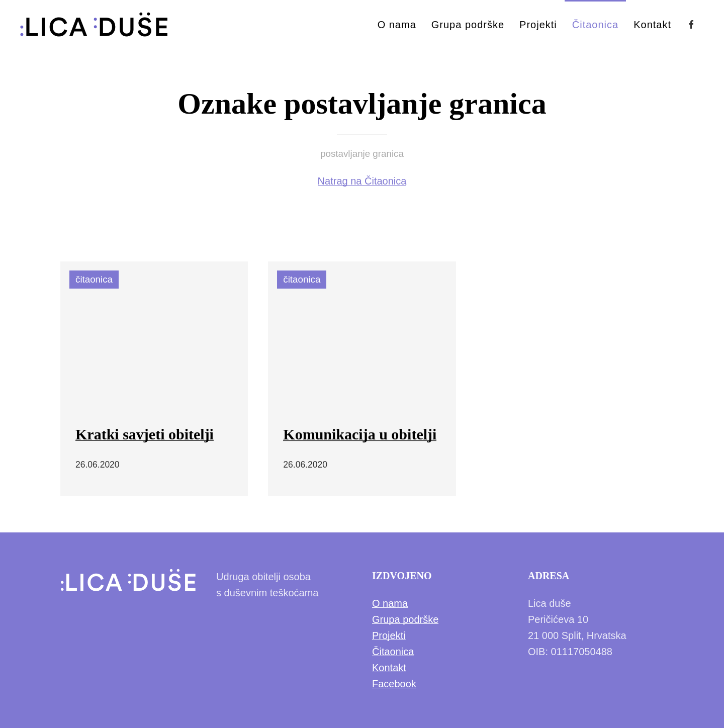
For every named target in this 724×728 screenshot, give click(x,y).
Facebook (394, 684)
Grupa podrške (468, 25)
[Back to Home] (94, 25)
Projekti (538, 25)
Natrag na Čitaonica (362, 181)
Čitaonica (595, 25)
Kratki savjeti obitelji (145, 434)
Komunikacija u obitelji (360, 435)
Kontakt (652, 25)
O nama (397, 25)
